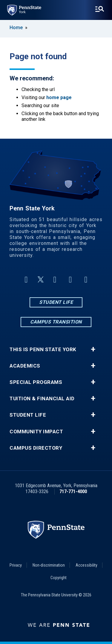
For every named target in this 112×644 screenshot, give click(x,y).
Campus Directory (36, 448)
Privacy (16, 565)
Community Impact (36, 432)
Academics (25, 366)
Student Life (56, 302)
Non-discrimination (49, 565)
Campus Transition (56, 322)
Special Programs (36, 382)
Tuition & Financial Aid (42, 399)
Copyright (59, 578)
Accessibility (86, 565)
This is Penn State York (43, 350)
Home (16, 28)
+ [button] (93, 349)
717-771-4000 (73, 491)
